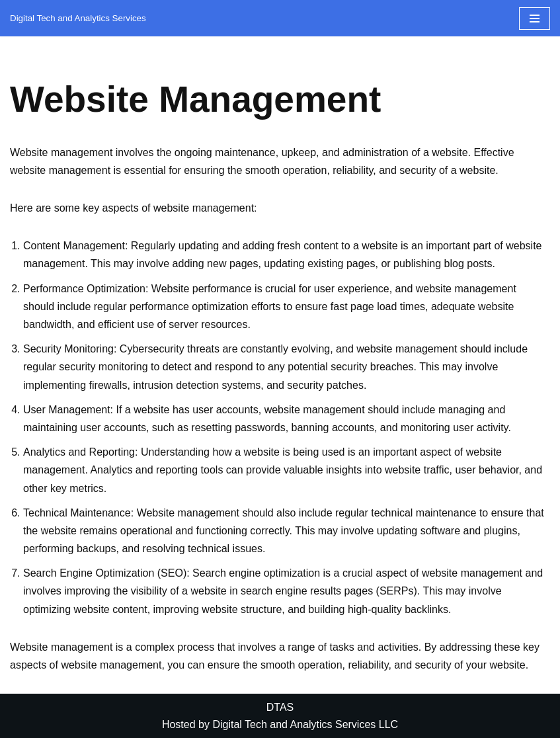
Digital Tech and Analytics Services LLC (305, 724)
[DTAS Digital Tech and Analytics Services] (78, 18)
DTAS (280, 707)
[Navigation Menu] (535, 19)
